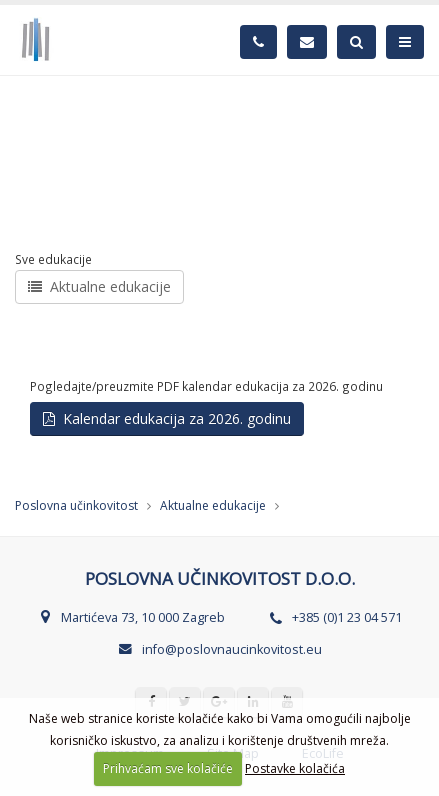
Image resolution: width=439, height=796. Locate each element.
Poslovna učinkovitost (76, 505)
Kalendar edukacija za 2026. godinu (167, 418)
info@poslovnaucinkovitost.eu (232, 649)
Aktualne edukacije (99, 286)
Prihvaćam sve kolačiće (168, 768)
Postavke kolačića (295, 768)
